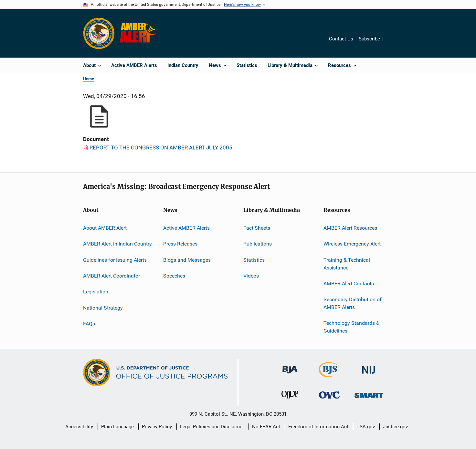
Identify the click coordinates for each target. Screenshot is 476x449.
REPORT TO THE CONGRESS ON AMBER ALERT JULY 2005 (161, 148)
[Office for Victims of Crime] (329, 400)
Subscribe (369, 39)
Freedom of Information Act (318, 427)
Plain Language (117, 427)
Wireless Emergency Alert (352, 244)
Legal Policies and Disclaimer (212, 427)
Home (89, 79)
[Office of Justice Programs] (99, 33)
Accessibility (79, 427)
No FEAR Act (266, 427)
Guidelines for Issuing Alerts (115, 260)
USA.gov (366, 427)
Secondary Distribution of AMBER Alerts (353, 303)
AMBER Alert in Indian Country (117, 244)
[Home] (139, 33)
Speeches (174, 276)
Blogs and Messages (187, 260)
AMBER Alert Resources (350, 228)
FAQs (89, 324)
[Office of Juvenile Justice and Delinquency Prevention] (290, 400)
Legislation (96, 292)
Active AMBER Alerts (186, 228)
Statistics (254, 260)
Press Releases (180, 244)
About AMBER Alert (105, 228)
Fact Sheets (257, 228)
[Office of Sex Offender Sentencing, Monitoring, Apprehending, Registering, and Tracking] (369, 399)
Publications (258, 244)
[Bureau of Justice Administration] (290, 375)
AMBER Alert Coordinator (111, 276)
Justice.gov (395, 427)
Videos (251, 276)
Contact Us (341, 39)
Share (393, 43)
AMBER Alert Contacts (349, 284)
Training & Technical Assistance (347, 264)
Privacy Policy (157, 427)
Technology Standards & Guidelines (351, 327)
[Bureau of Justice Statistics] (329, 378)
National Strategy (103, 308)
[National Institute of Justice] (369, 375)
